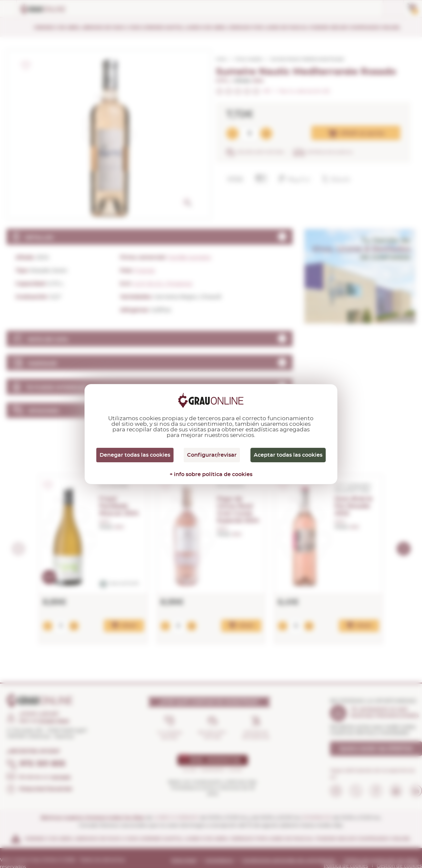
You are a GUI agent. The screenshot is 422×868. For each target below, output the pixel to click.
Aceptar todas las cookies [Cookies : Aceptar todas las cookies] (288, 455)
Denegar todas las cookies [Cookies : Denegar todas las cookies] (135, 455)
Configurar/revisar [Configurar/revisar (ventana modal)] (212, 455)
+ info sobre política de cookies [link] (211, 474)
